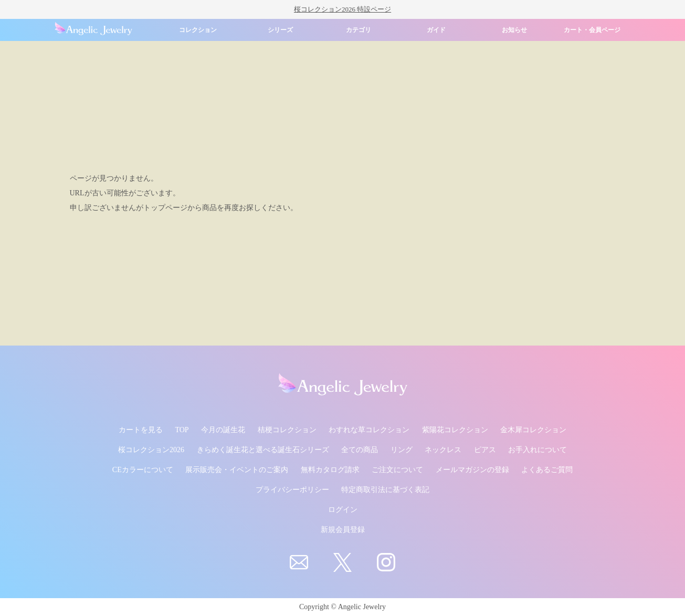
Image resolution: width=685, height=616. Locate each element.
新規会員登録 (343, 530)
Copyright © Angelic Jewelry (342, 607)
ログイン (343, 510)
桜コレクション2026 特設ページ (342, 9)
